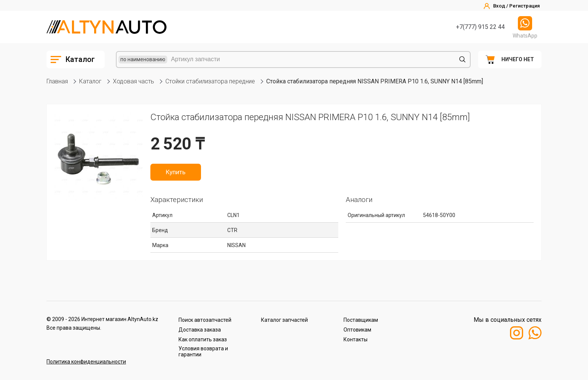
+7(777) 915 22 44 (480, 27)
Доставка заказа (200, 330)
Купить (176, 172)
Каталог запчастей (284, 320)
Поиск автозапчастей (205, 320)
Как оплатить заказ (203, 339)
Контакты (355, 339)
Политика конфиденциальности (86, 362)
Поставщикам (361, 320)
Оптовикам (357, 330)
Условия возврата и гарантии (203, 351)
